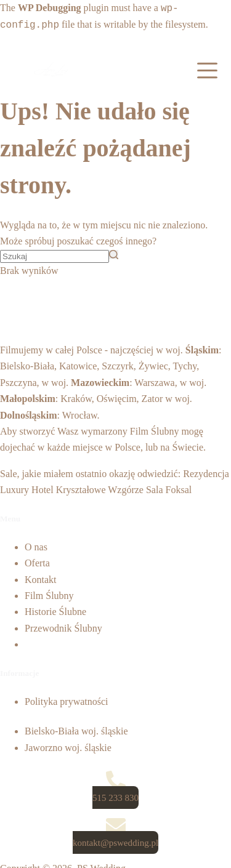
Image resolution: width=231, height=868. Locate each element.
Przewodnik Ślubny (63, 628)
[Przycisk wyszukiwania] (114, 255)
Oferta (37, 563)
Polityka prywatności (67, 701)
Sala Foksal (169, 490)
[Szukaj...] (55, 256)
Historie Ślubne (55, 612)
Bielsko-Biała (27, 366)
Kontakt (41, 580)
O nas (36, 547)
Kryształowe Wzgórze (100, 490)
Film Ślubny (155, 431)
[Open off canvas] (207, 70)
